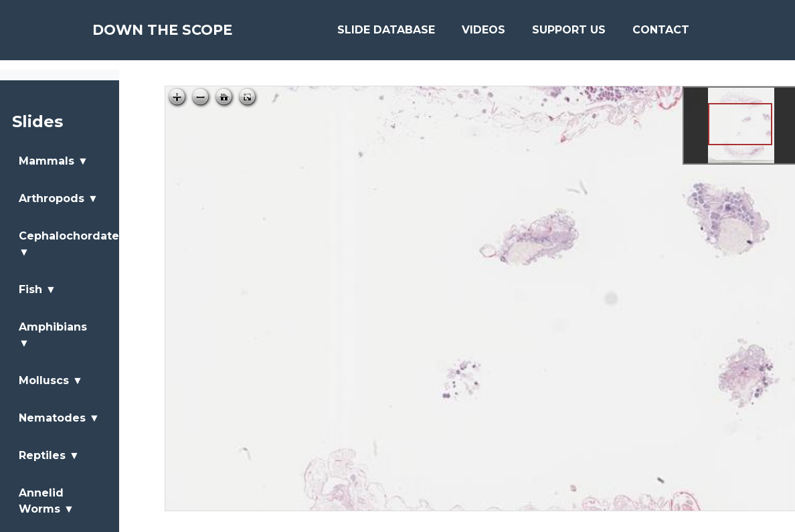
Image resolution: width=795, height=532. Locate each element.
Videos (483, 34)
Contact (661, 34)
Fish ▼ (37, 289)
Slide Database (386, 34)
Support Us (569, 34)
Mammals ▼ (54, 161)
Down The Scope (184, 35)
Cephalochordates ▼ (68, 244)
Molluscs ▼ (51, 380)
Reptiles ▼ (49, 455)
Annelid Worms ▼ (47, 501)
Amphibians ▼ (53, 335)
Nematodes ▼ (59, 418)
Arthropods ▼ (59, 198)
